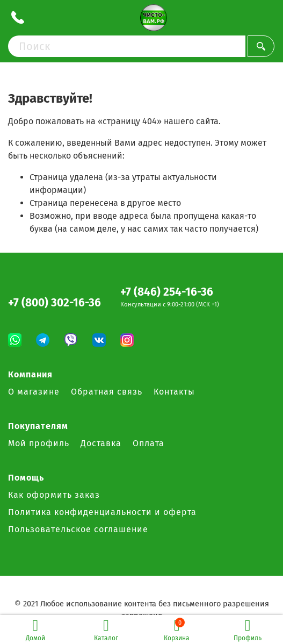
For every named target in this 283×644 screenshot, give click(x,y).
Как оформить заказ (54, 495)
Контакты (174, 392)
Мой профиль (39, 443)
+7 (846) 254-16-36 (167, 292)
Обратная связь (107, 392)
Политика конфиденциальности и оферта (102, 512)
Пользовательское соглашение (78, 529)
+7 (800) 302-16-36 (55, 303)
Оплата (148, 443)
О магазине (34, 392)
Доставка (101, 443)
